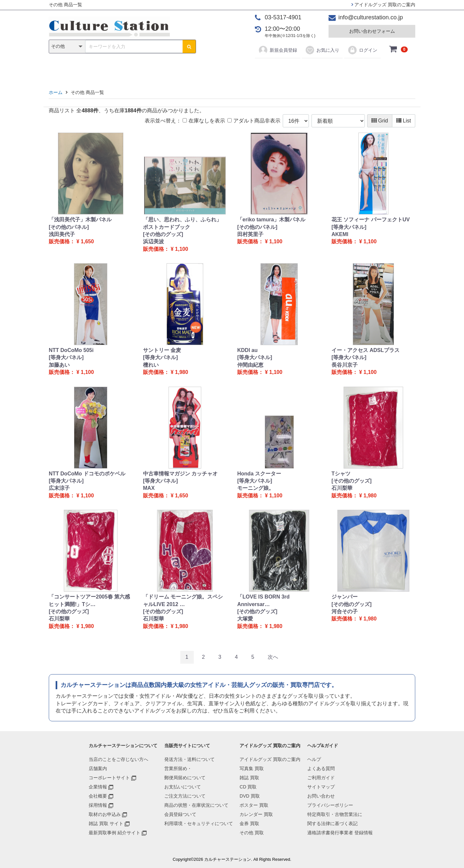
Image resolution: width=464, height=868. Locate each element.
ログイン (362, 50)
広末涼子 (59, 488)
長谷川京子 (345, 365)
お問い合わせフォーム (372, 31)
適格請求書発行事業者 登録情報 (340, 833)
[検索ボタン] (189, 46)
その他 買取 (252, 833)
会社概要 (98, 796)
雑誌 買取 (249, 778)
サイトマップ (321, 787)
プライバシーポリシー (330, 805)
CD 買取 (248, 787)
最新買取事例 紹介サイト (115, 833)
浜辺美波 (153, 241)
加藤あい (59, 365)
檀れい (151, 365)
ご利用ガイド (321, 778)
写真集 (139, 69)
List (404, 121)
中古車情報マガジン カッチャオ (180, 474)
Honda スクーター (259, 474)
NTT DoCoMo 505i (71, 350)
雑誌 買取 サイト (106, 823)
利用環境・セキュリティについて (199, 823)
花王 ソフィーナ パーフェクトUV (371, 220)
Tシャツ (341, 474)
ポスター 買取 (254, 805)
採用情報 (98, 805)
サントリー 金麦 (162, 350)
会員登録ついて (180, 814)
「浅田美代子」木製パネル (80, 220)
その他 (325, 69)
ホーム (56, 92)
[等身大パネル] (349, 227)
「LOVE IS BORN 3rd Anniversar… (263, 600)
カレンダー (270, 69)
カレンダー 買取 (256, 814)
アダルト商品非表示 (254, 121)
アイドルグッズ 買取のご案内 (383, 5)
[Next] (273, 657)
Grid (380, 121)
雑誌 (164, 69)
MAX (149, 488)
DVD (206, 69)
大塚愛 (245, 619)
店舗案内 (98, 768)
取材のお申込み (105, 814)
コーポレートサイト (109, 778)
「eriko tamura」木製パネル (271, 220)
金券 (300, 69)
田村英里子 (250, 234)
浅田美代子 (62, 234)
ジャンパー (345, 597)
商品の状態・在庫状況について (196, 805)
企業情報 (98, 787)
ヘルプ (314, 759)
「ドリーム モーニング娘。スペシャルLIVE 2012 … (183, 600)
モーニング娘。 (256, 488)
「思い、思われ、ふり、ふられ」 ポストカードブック (182, 223)
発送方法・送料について (189, 759)
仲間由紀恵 (250, 365)
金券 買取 (249, 823)
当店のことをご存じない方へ (118, 759)
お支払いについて (183, 787)
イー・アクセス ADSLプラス (366, 350)
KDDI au (247, 350)
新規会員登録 (278, 50)
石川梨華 (342, 488)
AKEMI (340, 234)
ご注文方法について (185, 796)
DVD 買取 (250, 796)
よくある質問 (321, 768)
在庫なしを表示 (204, 121)
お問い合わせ (321, 796)
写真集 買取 (252, 768)
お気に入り (322, 50)
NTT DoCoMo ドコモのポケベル (87, 474)
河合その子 (345, 611)
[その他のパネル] (69, 227)
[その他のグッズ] (163, 234)
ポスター (234, 69)
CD (185, 69)
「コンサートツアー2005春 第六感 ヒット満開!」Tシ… (89, 600)
